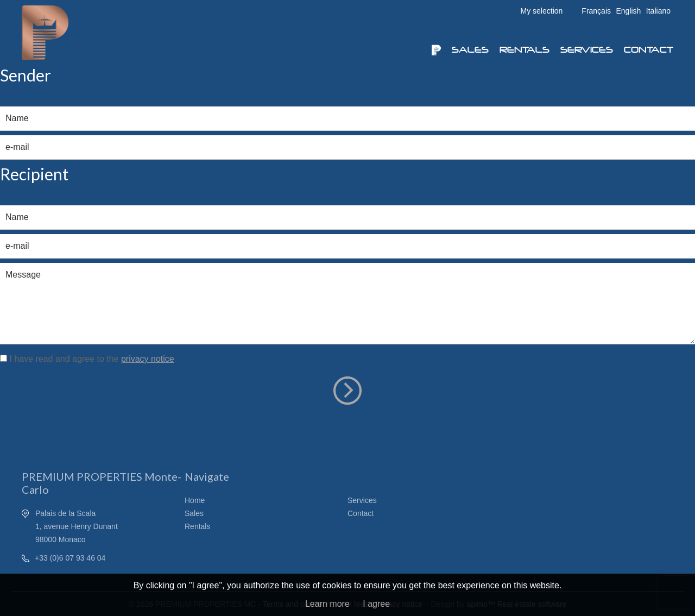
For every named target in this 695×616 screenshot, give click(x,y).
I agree (376, 604)
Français (596, 11)
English (628, 11)
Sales (470, 50)
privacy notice (148, 359)
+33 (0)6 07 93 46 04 (70, 558)
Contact (649, 50)
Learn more (327, 604)
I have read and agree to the (91, 359)
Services (587, 50)
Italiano (658, 11)
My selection (542, 11)
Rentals (525, 50)
